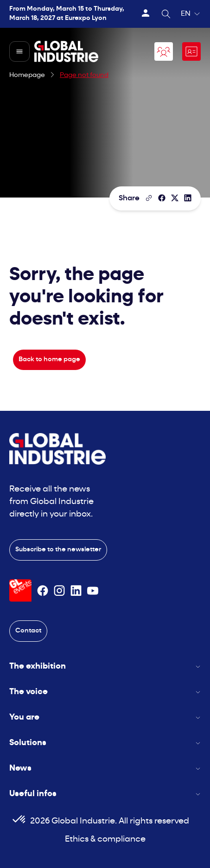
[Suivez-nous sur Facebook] (43, 591)
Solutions (105, 743)
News (105, 769)
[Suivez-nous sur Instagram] (59, 591)
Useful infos (105, 794)
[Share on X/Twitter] (175, 198)
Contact (28, 631)
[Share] (162, 198)
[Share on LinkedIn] (188, 198)
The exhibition (105, 667)
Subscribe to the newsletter (58, 550)
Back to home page (49, 360)
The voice (105, 692)
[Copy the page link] (149, 198)
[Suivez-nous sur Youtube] (93, 591)
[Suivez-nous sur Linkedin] (76, 591)
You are (105, 718)
